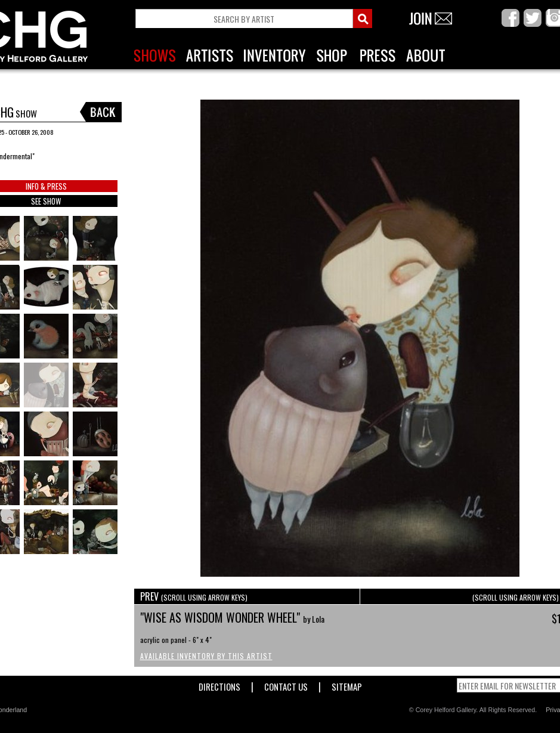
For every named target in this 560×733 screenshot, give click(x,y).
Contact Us (286, 684)
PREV (194, 596)
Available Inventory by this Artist (206, 656)
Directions (219, 684)
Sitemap (347, 684)
